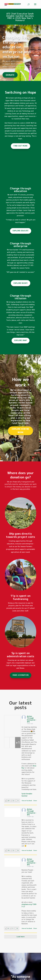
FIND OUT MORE (20, 146)
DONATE (10, 75)
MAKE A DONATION (21, 675)
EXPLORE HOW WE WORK (20, 431)
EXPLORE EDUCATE (21, 231)
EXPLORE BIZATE (21, 283)
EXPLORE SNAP (21, 340)
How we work (20, 382)
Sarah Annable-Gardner (27, 795)
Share (35, 801)
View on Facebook (27, 801)
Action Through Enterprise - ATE (32, 719)
